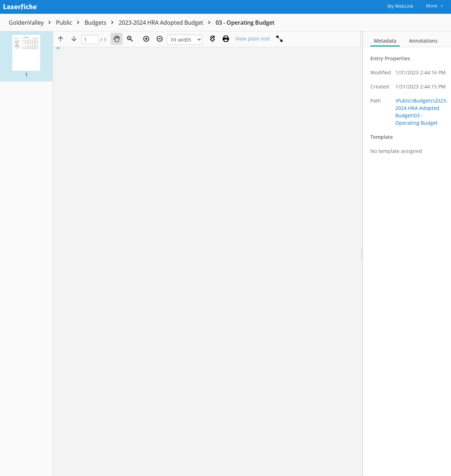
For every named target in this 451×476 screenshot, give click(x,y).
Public (69, 23)
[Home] (37, 6)
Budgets (101, 23)
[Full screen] (279, 39)
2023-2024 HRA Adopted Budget (166, 23)
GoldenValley (32, 23)
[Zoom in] (146, 39)
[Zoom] (130, 39)
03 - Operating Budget (245, 23)
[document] (407, 254)
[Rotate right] (212, 39)
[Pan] (117, 39)
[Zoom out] (160, 39)
